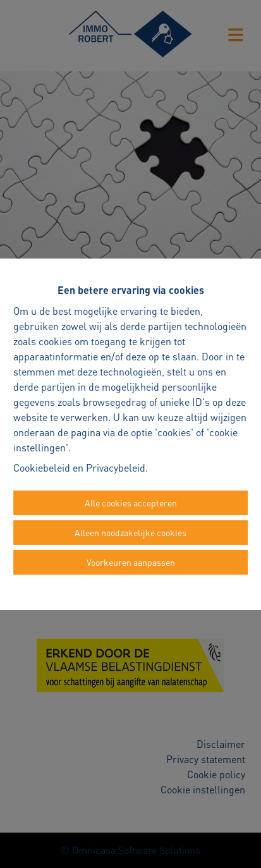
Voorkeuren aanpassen (131, 562)
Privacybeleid (116, 468)
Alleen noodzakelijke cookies (130, 532)
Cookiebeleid (42, 468)
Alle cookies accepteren (131, 503)
